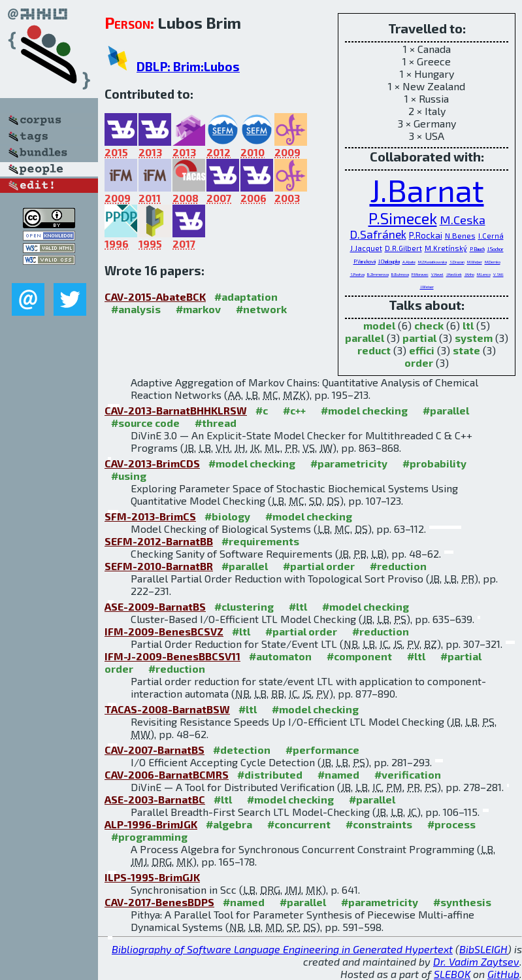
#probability (434, 463)
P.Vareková (365, 262)
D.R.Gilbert (403, 248)
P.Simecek (403, 218)
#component (359, 656)
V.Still (498, 274)
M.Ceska (463, 220)
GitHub (503, 974)
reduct (374, 350)
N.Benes (460, 235)
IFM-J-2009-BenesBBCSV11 (172, 656)
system (474, 338)
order (419, 363)
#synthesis (462, 902)
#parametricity (349, 463)
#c (262, 410)
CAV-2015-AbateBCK (155, 296)
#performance (322, 750)
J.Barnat (427, 190)
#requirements (260, 541)
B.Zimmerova (378, 274)
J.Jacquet (366, 248)
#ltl (298, 606)
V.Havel (437, 274)
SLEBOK (452, 974)
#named (338, 774)
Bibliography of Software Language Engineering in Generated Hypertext (282, 949)
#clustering (244, 606)
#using (129, 476)
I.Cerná (491, 236)
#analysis (136, 309)
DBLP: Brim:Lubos (188, 66)
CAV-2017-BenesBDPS (159, 902)
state (466, 350)
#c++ (294, 410)
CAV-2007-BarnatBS (155, 750)
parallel (365, 338)
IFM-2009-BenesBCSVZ (164, 631)
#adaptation (246, 296)
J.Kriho (469, 274)
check (429, 325)
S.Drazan (457, 262)
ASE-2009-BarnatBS (155, 606)
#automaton (280, 656)
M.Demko (493, 262)
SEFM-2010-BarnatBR (159, 566)
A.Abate (409, 262)
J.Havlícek (454, 274)
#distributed (270, 774)
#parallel (446, 410)
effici (422, 350)
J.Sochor (496, 249)
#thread (216, 423)
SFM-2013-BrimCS (150, 516)
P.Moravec (420, 274)
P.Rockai (426, 235)
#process (451, 824)
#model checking (364, 410)
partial (419, 338)
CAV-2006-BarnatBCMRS (167, 774)
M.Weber (475, 262)
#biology (227, 516)
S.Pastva (357, 274)
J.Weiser (427, 287)
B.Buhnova (400, 274)
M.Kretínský (446, 248)
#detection (242, 750)
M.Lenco (484, 274)
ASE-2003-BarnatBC (155, 799)
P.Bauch (477, 249)
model (379, 325)
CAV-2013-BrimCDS (152, 463)
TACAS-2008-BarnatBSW (167, 709)
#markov (198, 309)
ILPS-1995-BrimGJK (152, 877)
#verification (408, 774)
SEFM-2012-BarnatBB (159, 541)
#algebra (229, 824)
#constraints (379, 824)
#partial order (319, 566)
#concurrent (299, 824)
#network (261, 309)
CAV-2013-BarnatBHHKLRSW (176, 410)
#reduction (398, 566)
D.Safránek (378, 234)
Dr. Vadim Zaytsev (476, 961)
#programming (149, 836)
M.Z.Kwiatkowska (432, 262)
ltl (468, 325)
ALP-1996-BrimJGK (151, 824)
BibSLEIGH (483, 949)
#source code (145, 423)
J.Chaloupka (389, 262)
